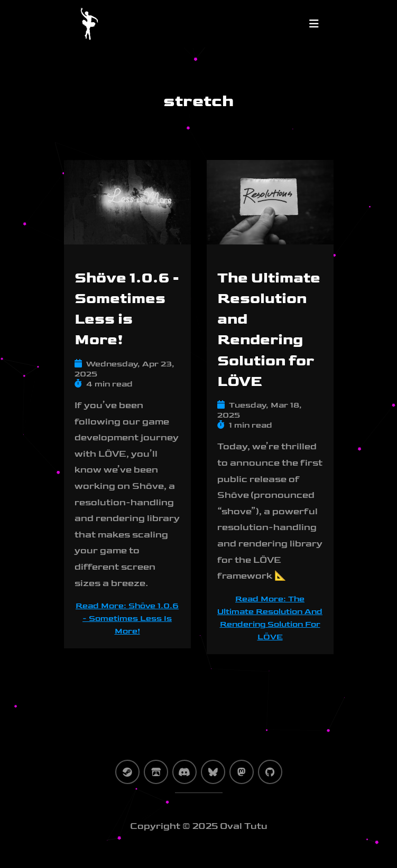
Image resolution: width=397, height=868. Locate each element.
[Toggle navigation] (314, 24)
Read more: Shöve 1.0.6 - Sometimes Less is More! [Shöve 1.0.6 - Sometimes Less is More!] (127, 619)
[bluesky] (213, 772)
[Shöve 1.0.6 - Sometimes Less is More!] (127, 209)
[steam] (127, 772)
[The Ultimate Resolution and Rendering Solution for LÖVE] (270, 209)
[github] (270, 772)
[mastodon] (242, 772)
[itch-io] (156, 772)
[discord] (184, 772)
